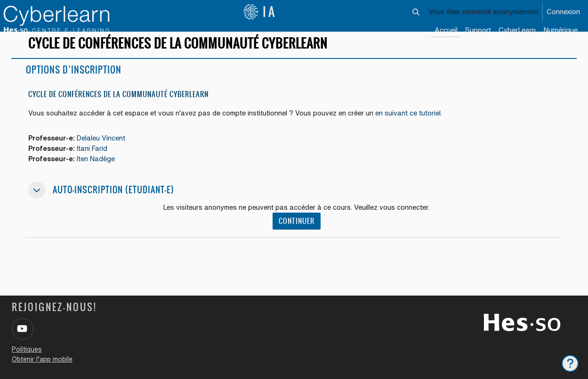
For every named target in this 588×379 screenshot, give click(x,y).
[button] (416, 12)
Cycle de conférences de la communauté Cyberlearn (118, 105)
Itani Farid (96, 160)
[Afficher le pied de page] (570, 363)
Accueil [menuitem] (446, 30)
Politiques (27, 349)
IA (260, 12)
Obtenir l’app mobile (42, 359)
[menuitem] (517, 31)
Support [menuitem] (478, 30)
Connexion (563, 12)
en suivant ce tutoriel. (410, 124)
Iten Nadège (100, 170)
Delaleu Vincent (105, 149)
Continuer (298, 233)
